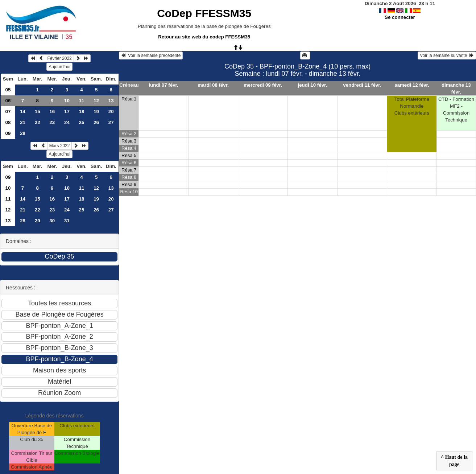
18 (82, 112)
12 (96, 101)
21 (23, 122)
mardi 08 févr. (213, 85)
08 (8, 122)
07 (8, 112)
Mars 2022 (60, 146)
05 (8, 90)
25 (82, 122)
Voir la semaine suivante (447, 55)
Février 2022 (59, 58)
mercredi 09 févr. (263, 85)
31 (67, 221)
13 (111, 101)
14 (23, 112)
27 (111, 122)
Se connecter (400, 17)
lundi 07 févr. (163, 85)
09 (8, 133)
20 (111, 112)
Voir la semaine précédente (151, 55)
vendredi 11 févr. (362, 85)
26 (96, 122)
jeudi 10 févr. (313, 85)
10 (67, 101)
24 (67, 122)
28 (23, 133)
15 (38, 112)
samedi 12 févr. (412, 85)
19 (96, 112)
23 (52, 122)
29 (38, 221)
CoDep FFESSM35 (204, 13)
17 (67, 112)
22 (38, 122)
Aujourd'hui (59, 67)
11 (82, 101)
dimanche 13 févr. (456, 88)
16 (52, 112)
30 (52, 221)
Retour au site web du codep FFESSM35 (204, 37)
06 (8, 101)
